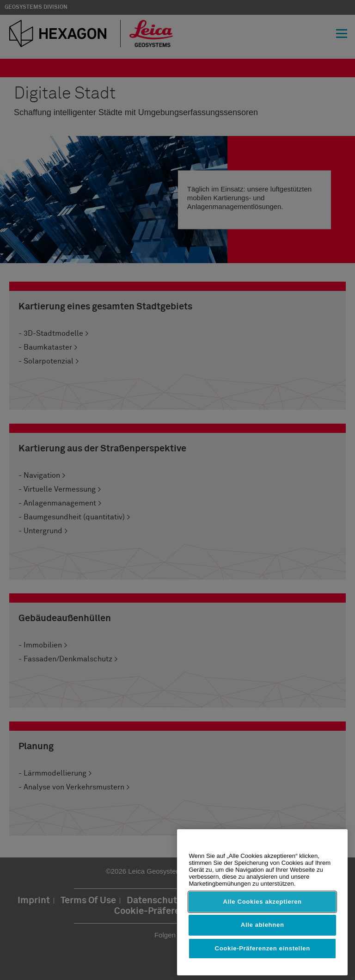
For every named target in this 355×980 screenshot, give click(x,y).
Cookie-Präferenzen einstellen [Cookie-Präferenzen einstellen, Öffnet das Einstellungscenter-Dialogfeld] (263, 948)
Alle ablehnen (263, 925)
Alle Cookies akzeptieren (263, 902)
